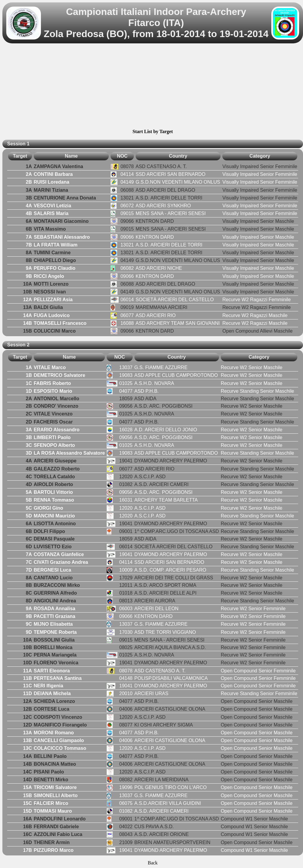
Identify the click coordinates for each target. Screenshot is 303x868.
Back (153, 863)
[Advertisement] (153, 87)
